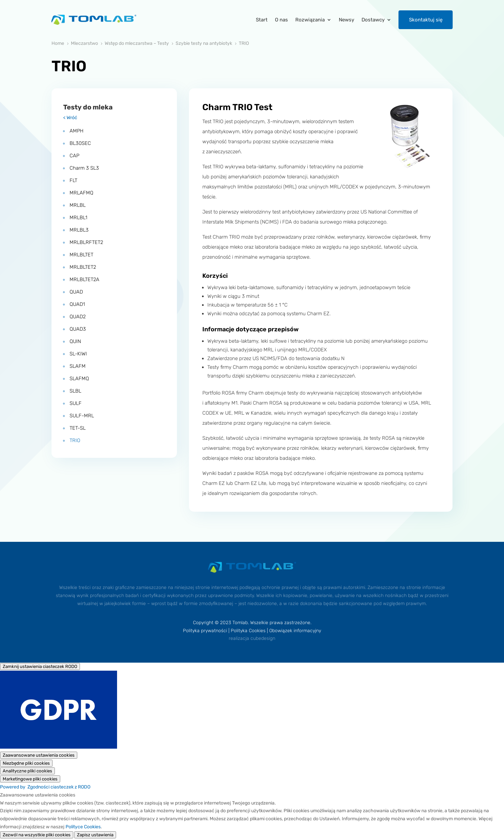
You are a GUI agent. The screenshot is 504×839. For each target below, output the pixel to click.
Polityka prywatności (205, 631)
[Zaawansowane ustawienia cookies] (39, 755)
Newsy (346, 20)
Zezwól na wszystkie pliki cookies (37, 835)
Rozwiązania (310, 20)
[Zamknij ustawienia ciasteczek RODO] (40, 666)
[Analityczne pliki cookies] (27, 771)
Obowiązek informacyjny (295, 631)
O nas (281, 20)
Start (262, 20)
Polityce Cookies (83, 827)
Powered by (45, 787)
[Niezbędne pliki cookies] (26, 763)
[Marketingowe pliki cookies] (30, 779)
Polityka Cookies (248, 631)
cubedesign (263, 638)
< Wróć (70, 118)
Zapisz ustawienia (95, 835)
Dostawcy (373, 20)
